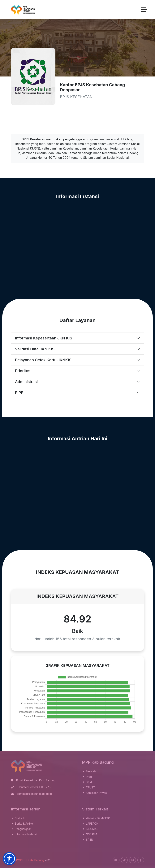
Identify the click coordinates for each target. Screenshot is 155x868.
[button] (9, 859)
